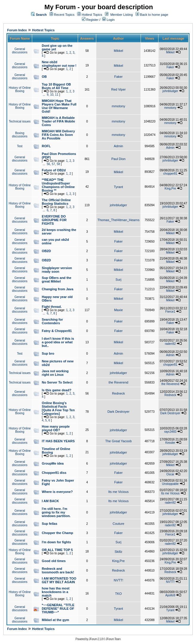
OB (44, 77)
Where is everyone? (57, 492)
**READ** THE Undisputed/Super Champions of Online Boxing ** (58, 185)
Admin (118, 146)
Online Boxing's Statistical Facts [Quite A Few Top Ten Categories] (58, 408)
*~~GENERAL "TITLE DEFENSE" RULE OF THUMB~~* (58, 609)
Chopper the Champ (57, 533)
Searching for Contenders (52, 321)
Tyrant (118, 187)
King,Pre (170, 188)
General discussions (20, 51)
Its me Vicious (118, 492)
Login (108, 20)
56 (48, 164)
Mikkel (118, 51)
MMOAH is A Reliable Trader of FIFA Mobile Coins (58, 121)
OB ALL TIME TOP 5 (57, 550)
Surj (119, 280)
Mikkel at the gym (55, 620)
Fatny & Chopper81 (57, 331)
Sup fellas (49, 524)
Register (90, 20)
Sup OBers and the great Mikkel (56, 280)
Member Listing (121, 15)
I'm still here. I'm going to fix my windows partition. (56, 512)
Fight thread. (52, 307)
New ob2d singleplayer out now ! (59, 64)
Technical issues (20, 121)
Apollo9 (170, 595)
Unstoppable (170, 484)
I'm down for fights (56, 542)
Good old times (54, 561)
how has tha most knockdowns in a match (56, 592)
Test (20, 146)
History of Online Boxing (20, 89)
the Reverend (119, 382)
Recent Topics (64, 15)
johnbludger (170, 91)
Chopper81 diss (54, 473)
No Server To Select (57, 382)
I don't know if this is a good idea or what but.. (58, 342)
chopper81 (170, 174)
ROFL (46, 146)
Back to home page (154, 15)
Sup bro (48, 353)
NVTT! (119, 580)
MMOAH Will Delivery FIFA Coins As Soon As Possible (58, 135)
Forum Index (17, 30)
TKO (118, 594)
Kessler (170, 443)
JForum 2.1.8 (96, 639)
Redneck (118, 393)
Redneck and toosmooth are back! (58, 570)
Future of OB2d (54, 170)
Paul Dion (119, 159)
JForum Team (113, 639)
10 (52, 95)
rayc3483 (170, 432)
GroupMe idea (53, 463)
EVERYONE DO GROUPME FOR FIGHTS (54, 220)
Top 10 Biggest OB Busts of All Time (56, 86)
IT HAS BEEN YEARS (58, 441)
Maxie (118, 310)
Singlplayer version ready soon (57, 270)
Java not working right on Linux (55, 373)
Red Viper (118, 89)
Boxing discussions (20, 135)
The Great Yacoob (118, 441)
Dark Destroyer (119, 412)
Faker (170, 67)
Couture (118, 524)
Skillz (119, 552)
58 (58, 164)
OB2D (46, 251)
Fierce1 (170, 312)
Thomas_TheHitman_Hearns (118, 220)
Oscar (170, 474)
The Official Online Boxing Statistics (56, 202)
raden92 (170, 344)
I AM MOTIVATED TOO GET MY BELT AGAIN (59, 580)
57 (53, 164)
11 (57, 95)
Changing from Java (57, 289)
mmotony (118, 106)
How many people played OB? (56, 428)
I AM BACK (50, 501)
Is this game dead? (56, 390)
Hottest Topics (92, 15)
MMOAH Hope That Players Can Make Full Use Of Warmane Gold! (59, 106)
